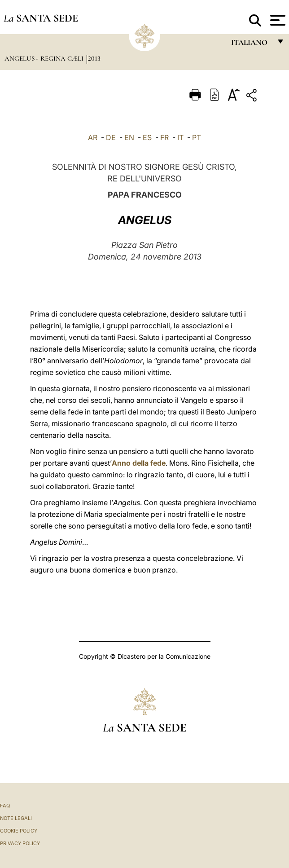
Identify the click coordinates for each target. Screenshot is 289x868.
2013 (94, 58)
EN (129, 137)
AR (93, 137)
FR (164, 137)
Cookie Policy (19, 831)
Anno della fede (139, 463)
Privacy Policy (20, 843)
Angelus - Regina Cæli (45, 58)
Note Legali (16, 818)
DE (111, 137)
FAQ (5, 806)
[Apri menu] (277, 20)
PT (197, 137)
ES (147, 137)
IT (180, 137)
